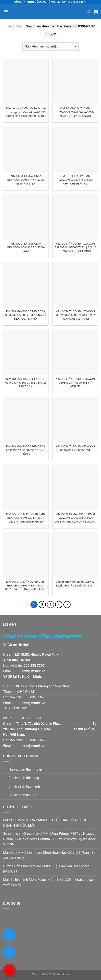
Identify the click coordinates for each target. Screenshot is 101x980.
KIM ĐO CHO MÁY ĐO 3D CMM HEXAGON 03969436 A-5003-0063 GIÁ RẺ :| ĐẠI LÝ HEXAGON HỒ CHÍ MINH (75, 518)
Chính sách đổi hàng (24, 778)
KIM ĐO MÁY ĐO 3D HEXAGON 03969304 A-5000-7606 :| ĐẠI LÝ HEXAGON (26, 382)
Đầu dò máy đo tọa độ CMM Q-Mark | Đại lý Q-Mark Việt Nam (75, 584)
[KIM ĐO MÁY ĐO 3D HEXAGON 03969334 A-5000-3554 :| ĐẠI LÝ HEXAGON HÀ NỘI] (26, 284)
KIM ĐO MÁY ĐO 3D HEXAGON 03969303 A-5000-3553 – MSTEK (75, 382)
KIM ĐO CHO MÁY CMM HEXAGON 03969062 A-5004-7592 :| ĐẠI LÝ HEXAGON (75, 112)
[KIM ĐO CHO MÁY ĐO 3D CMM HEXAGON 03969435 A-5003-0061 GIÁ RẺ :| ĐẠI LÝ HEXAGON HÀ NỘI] (26, 555)
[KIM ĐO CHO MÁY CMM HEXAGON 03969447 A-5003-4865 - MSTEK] (26, 149)
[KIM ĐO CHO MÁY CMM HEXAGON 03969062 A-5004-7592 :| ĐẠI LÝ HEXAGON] (75, 82)
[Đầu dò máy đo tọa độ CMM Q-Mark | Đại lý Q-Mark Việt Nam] (75, 555)
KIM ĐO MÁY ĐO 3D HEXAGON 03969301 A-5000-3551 (75, 448)
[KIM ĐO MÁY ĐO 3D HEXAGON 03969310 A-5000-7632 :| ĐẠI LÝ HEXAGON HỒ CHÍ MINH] (75, 217)
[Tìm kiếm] (89, 12)
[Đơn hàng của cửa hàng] (50, 47)
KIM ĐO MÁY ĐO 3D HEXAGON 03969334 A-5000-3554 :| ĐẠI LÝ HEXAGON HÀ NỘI (26, 315)
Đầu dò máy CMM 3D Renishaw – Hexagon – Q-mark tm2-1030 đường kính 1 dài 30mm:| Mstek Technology (26, 112)
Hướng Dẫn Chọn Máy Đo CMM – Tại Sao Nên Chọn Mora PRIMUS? (46, 869)
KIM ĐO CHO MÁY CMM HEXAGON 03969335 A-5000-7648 (26, 247)
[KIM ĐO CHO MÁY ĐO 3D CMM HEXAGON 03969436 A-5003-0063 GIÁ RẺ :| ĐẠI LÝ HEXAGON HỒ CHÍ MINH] (75, 487)
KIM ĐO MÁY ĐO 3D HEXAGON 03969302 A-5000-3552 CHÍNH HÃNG (26, 450)
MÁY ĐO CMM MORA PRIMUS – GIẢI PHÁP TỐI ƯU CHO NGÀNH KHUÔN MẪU (45, 823)
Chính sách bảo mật (23, 795)
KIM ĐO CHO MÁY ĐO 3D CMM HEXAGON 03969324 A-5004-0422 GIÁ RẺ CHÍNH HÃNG (26, 518)
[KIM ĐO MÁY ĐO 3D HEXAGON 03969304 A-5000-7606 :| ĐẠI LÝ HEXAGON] (26, 352)
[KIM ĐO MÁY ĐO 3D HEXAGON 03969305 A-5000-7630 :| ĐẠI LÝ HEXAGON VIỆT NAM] (75, 284)
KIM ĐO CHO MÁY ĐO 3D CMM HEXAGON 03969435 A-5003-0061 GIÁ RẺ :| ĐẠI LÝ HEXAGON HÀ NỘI (26, 586)
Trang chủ (13, 26)
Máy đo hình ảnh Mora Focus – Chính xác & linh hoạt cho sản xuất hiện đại (49, 882)
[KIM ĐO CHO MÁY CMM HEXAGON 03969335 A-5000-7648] (26, 217)
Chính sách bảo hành (24, 787)
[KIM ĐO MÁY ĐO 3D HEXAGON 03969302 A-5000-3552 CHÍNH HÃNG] (26, 420)
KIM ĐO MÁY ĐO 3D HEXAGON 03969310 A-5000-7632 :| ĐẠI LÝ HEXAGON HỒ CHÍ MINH (75, 247)
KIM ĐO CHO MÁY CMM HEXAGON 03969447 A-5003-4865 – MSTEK (26, 180)
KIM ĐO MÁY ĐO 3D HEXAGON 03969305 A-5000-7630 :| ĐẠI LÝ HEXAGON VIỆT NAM (75, 315)
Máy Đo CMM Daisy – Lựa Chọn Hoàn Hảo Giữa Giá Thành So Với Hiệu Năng (49, 855)
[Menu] (6, 12)
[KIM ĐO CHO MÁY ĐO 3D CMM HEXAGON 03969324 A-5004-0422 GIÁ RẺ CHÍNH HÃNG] (26, 487)
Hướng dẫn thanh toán (25, 769)
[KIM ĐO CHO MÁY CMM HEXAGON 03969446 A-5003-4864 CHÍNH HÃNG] (75, 149)
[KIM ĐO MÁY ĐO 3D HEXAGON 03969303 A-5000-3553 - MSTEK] (75, 352)
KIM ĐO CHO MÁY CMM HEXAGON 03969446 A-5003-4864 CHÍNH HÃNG (75, 180)
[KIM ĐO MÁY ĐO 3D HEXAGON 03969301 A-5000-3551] (75, 420)
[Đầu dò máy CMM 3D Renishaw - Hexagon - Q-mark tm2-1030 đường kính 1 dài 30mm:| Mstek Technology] (26, 82)
